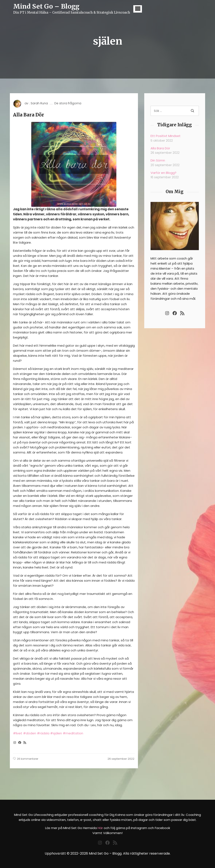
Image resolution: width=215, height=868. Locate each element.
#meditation (73, 733)
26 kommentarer (28, 759)
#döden (30, 733)
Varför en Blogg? (163, 173)
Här (100, 828)
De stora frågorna (68, 103)
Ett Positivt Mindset (166, 136)
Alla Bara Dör (29, 115)
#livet (18, 733)
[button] (138, 9)
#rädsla (43, 733)
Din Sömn (158, 160)
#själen (56, 733)
